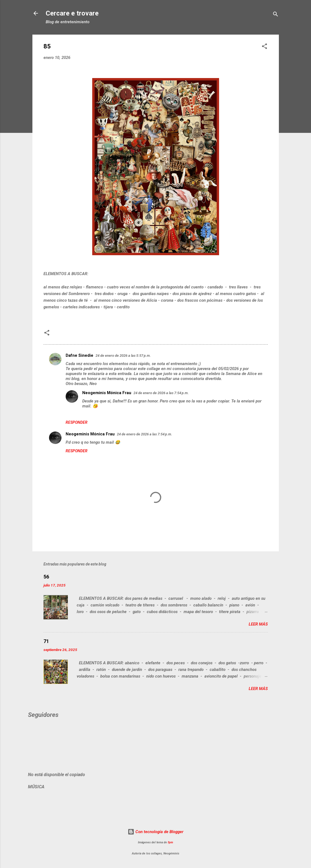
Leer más (258, 624)
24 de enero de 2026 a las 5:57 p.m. (123, 356)
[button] (264, 47)
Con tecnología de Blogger (155, 832)
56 (46, 577)
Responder (77, 422)
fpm (170, 842)
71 (46, 641)
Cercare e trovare (72, 13)
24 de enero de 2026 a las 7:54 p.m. (161, 393)
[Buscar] (276, 15)
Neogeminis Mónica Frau (107, 393)
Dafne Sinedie (79, 355)
